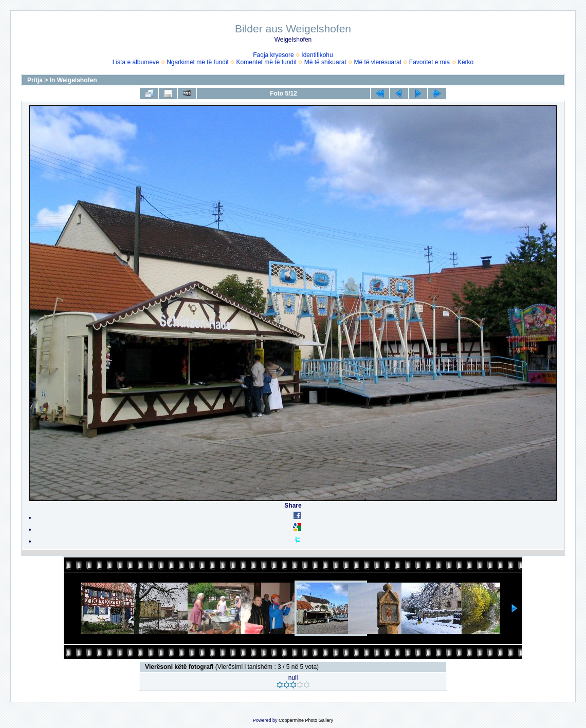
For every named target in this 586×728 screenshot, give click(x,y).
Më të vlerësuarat (378, 62)
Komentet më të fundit (267, 62)
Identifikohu (317, 55)
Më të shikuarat (325, 62)
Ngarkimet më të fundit (198, 62)
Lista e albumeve (136, 62)
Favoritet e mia (429, 62)
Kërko (465, 62)
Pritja (35, 80)
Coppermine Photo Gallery (306, 720)
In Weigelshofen (74, 80)
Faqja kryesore (273, 55)
